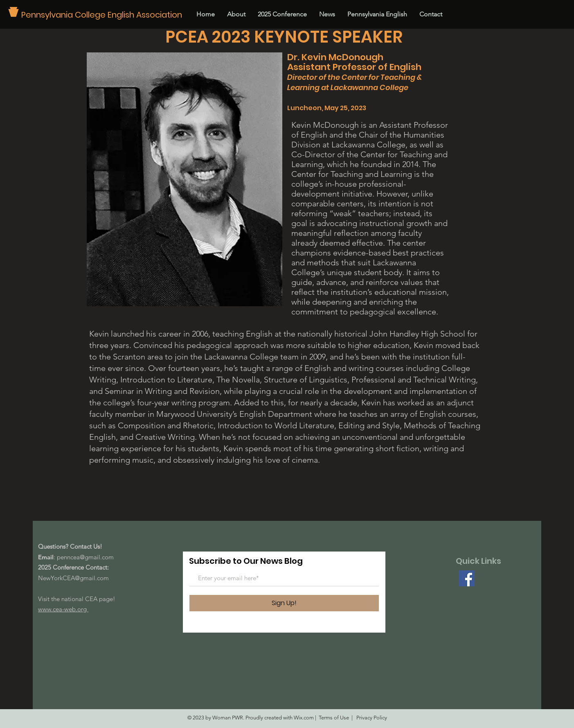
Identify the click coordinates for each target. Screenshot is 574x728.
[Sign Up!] (284, 603)
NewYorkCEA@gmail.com (73, 578)
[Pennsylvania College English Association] (105, 15)
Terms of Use (334, 718)
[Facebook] (467, 578)
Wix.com (304, 718)
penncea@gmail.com (85, 557)
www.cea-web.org (63, 609)
